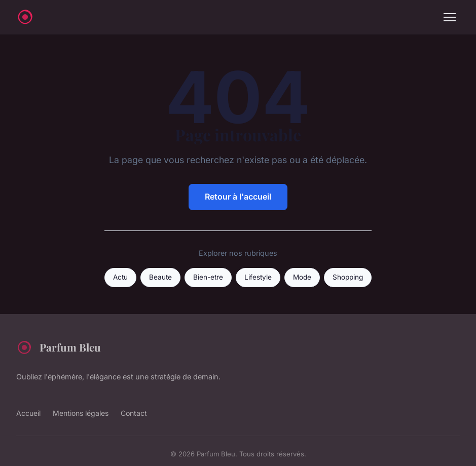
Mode (302, 277)
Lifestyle (258, 277)
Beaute (160, 277)
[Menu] (450, 17)
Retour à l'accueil (238, 197)
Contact (134, 413)
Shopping (348, 277)
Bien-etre (208, 277)
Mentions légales (81, 413)
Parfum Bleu (59, 347)
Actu (120, 277)
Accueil (28, 413)
